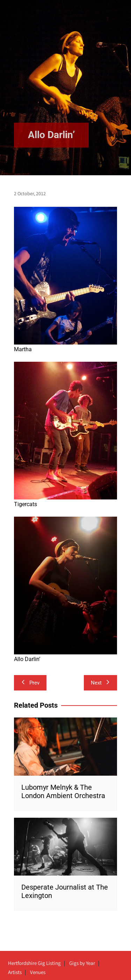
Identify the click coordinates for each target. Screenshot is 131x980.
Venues (38, 973)
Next (100, 683)
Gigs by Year (82, 964)
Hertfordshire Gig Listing (34, 964)
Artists (15, 973)
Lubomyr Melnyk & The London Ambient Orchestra (63, 791)
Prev (30, 683)
